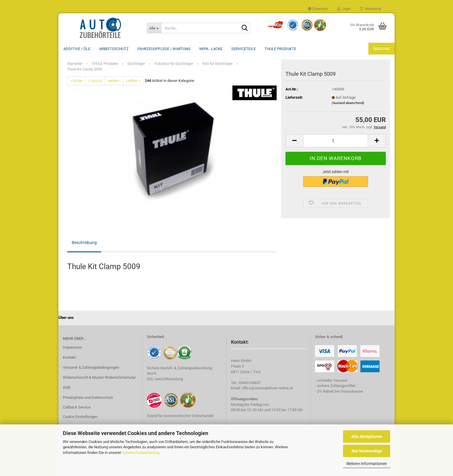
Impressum (72, 347)
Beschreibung (84, 243)
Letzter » (133, 81)
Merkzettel (371, 9)
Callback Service (77, 407)
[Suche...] (154, 28)
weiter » (114, 81)
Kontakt (69, 357)
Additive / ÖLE (77, 49)
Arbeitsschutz (114, 49)
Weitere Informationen (367, 464)
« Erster (76, 81)
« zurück (95, 81)
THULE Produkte (280, 49)
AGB (67, 387)
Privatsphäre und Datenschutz (88, 397)
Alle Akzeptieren (367, 437)
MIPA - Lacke (211, 49)
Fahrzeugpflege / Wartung (164, 49)
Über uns (381, 49)
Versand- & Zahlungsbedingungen (91, 367)
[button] (318, 9)
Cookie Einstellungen (80, 417)
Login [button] (344, 9)
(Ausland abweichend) (348, 103)
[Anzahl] (336, 141)
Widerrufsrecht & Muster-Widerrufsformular (99, 377)
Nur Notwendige (367, 451)
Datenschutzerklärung (141, 453)
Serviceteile (243, 49)
